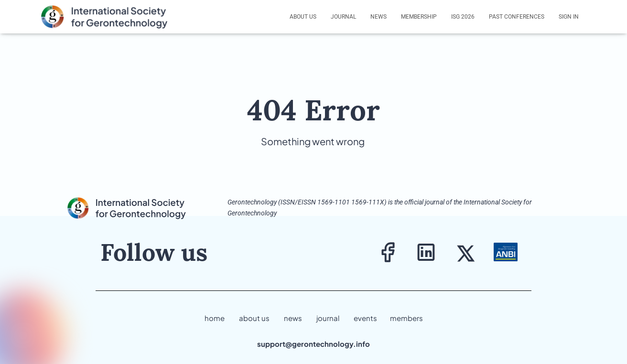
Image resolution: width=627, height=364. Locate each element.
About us (303, 17)
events (365, 318)
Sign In (569, 17)
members (406, 318)
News (378, 17)
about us (254, 318)
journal (328, 318)
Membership (419, 17)
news (293, 318)
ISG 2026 (463, 17)
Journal (343, 17)
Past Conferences (517, 17)
